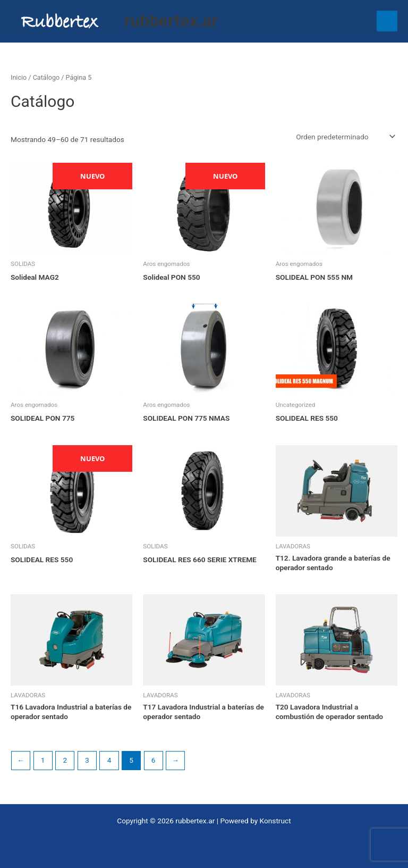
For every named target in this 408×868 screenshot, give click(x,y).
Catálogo (46, 77)
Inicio (19, 77)
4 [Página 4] (109, 760)
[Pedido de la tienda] (345, 137)
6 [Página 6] (154, 760)
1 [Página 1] (43, 760)
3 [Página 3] (87, 760)
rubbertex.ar (171, 21)
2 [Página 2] (65, 760)
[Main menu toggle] (387, 21)
